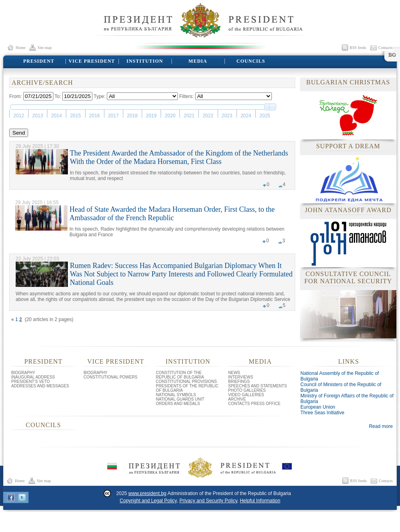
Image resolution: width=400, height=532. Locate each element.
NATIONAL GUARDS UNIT (180, 399)
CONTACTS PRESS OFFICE (254, 404)
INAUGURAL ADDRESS (33, 377)
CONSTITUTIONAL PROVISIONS (186, 382)
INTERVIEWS (241, 377)
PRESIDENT (38, 61)
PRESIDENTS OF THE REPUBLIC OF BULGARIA (187, 388)
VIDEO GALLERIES (246, 395)
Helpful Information (260, 501)
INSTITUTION (144, 61)
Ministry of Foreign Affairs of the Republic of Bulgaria (347, 399)
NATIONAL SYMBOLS (176, 395)
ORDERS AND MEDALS (178, 404)
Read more (381, 426)
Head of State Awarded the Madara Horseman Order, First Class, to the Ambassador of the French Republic (172, 214)
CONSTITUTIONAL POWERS (110, 377)
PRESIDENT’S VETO (31, 382)
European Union (318, 407)
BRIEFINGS (239, 382)
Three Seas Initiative (322, 413)
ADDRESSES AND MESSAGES (40, 386)
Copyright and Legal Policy (148, 501)
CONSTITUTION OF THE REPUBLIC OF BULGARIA (180, 375)
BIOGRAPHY (23, 373)
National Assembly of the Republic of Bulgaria (340, 376)
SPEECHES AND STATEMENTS (257, 386)
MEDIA (197, 61)
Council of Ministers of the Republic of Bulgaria (341, 387)
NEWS (234, 373)
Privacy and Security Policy (208, 501)
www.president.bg (148, 493)
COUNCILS (251, 61)
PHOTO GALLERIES (247, 390)
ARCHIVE (237, 399)
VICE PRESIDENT (91, 61)
